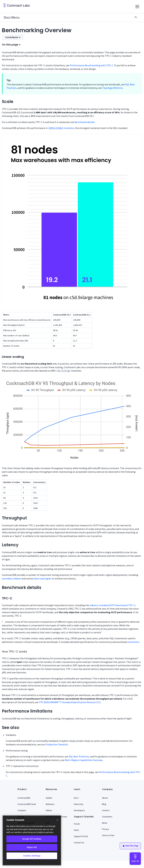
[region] (32, 840)
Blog (104, 804)
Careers (106, 810)
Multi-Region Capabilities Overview (84, 760)
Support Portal (81, 836)
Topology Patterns (113, 88)
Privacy (105, 829)
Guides (49, 798)
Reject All (32, 847)
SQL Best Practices (79, 756)
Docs (76, 798)
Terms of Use (108, 835)
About (105, 798)
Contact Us (79, 843)
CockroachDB (24, 798)
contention (133, 642)
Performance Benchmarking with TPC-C (92, 65)
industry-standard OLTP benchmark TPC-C (112, 605)
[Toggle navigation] (137, 7)
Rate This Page (130, 846)
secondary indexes (12, 578)
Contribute (13, 37)
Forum (77, 824)
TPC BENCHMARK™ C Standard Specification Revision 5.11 (70, 702)
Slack (76, 830)
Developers (79, 810)
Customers (107, 817)
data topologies (43, 578)
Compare (22, 810)
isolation (61, 128)
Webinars (50, 804)
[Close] (57, 820)
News (105, 823)
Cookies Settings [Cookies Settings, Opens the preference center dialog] (32, 856)
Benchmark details (85, 122)
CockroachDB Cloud (27, 804)
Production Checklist (57, 744)
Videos (49, 810)
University (79, 804)
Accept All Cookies (32, 839)
